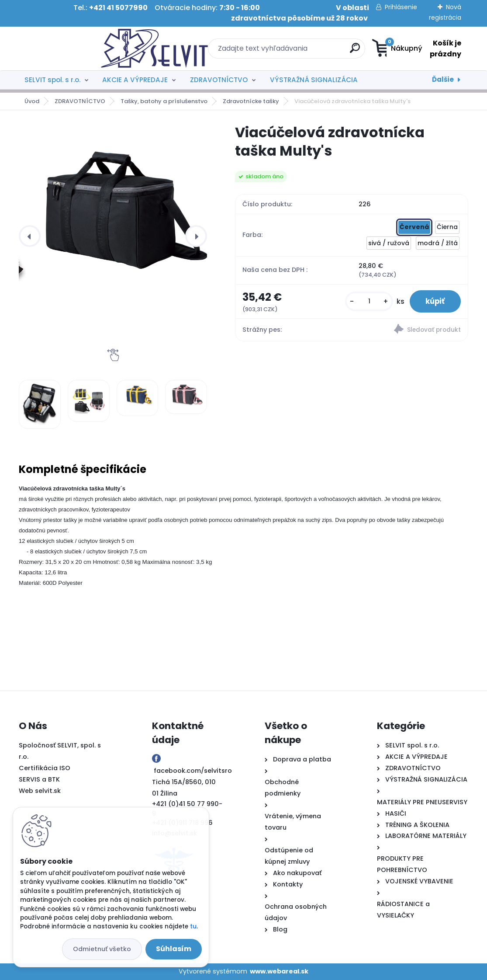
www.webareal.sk (279, 971)
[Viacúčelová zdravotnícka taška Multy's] (120, 211)
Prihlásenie (401, 7)
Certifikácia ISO (45, 768)
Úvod (32, 101)
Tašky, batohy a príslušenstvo (164, 101)
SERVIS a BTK (39, 779)
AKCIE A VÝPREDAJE (135, 80)
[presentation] (30, 236)
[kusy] (365, 302)
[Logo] (72, 49)
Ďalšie (443, 79)
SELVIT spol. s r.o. (52, 80)
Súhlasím (174, 949)
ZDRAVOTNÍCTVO (219, 80)
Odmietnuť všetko (102, 949)
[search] (298, 51)
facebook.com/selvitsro (193, 771)
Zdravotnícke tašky (251, 101)
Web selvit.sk (40, 791)
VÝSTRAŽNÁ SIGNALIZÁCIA (314, 80)
